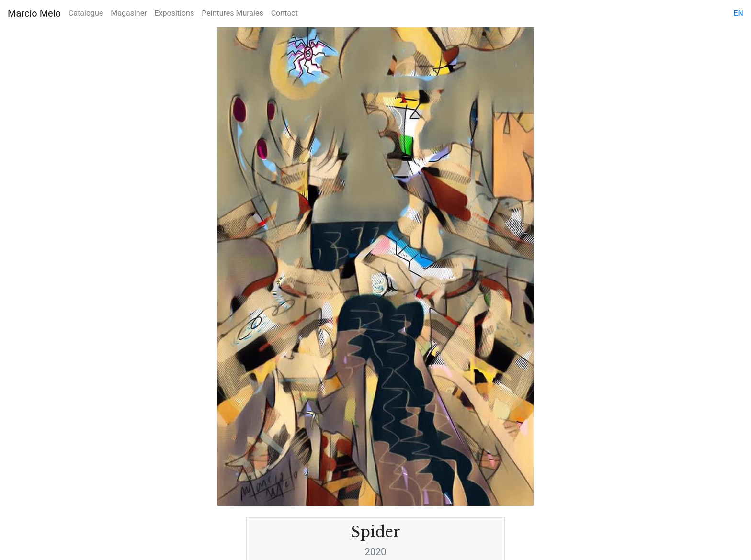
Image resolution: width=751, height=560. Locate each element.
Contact (284, 13)
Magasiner (129, 13)
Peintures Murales (232, 13)
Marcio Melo (34, 13)
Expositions (175, 13)
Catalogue (86, 13)
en (738, 13)
